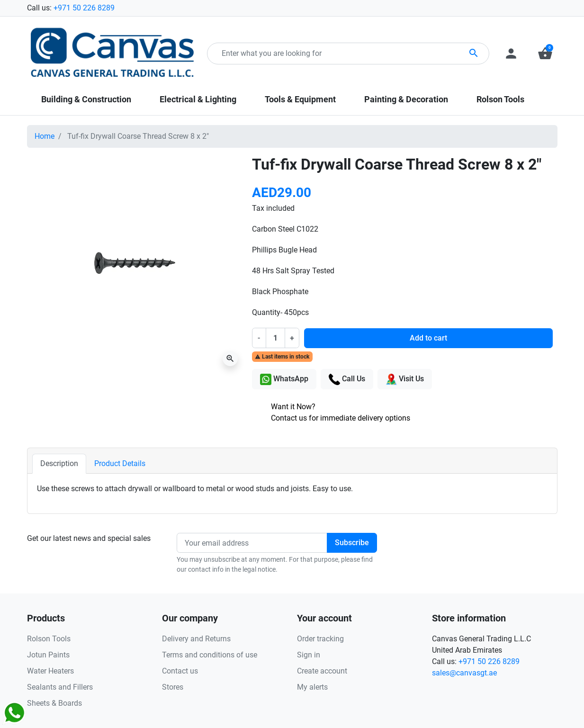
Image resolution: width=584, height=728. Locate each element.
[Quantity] (275, 338)
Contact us (180, 671)
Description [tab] (59, 463)
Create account (322, 671)
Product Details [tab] (120, 463)
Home (45, 136)
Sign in (309, 655)
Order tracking (320, 639)
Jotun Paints (48, 655)
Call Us (347, 379)
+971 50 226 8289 (84, 8)
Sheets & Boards (54, 703)
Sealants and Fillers (60, 687)
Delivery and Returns (196, 639)
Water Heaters (50, 671)
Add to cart (428, 338)
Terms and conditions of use (210, 655)
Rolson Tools (49, 639)
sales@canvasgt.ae (464, 673)
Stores (173, 687)
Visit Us (405, 379)
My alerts (312, 687)
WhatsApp (284, 379)
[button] (545, 54)
